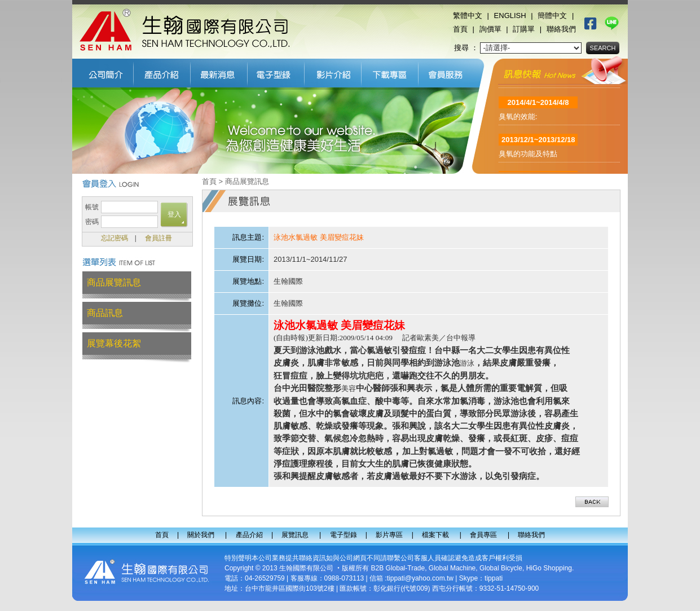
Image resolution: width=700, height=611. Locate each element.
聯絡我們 (561, 29)
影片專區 (333, 72)
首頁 (460, 29)
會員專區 (449, 72)
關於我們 (103, 72)
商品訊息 (105, 313)
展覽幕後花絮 (114, 343)
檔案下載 (390, 72)
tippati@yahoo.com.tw (420, 578)
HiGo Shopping (549, 568)
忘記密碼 (115, 238)
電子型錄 (276, 72)
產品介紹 (162, 72)
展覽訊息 (219, 72)
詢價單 (490, 29)
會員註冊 (159, 238)
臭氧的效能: (518, 119)
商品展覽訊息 (114, 282)
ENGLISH (510, 16)
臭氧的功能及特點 (528, 157)
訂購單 (524, 29)
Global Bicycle (501, 568)
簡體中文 (552, 16)
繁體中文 (468, 16)
